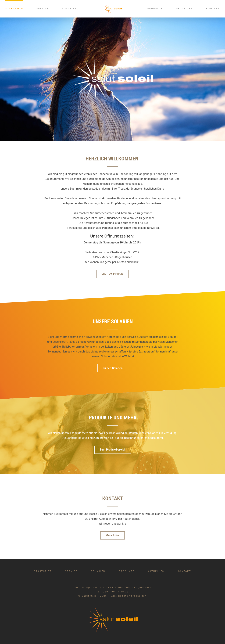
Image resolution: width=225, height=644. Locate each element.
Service (43, 8)
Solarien (69, 8)
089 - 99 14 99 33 (112, 274)
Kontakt (213, 8)
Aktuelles (185, 8)
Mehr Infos (112, 535)
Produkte (155, 8)
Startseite (14, 8)
